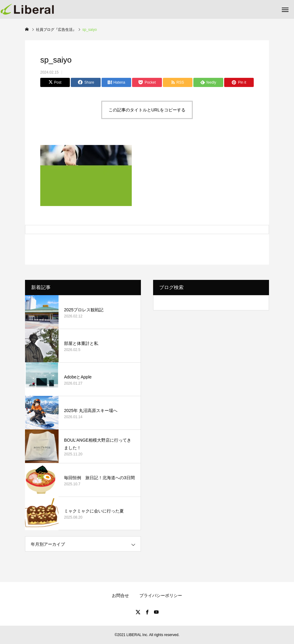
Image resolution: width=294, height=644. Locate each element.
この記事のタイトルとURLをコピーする (147, 110)
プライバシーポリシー (161, 595)
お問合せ (120, 595)
